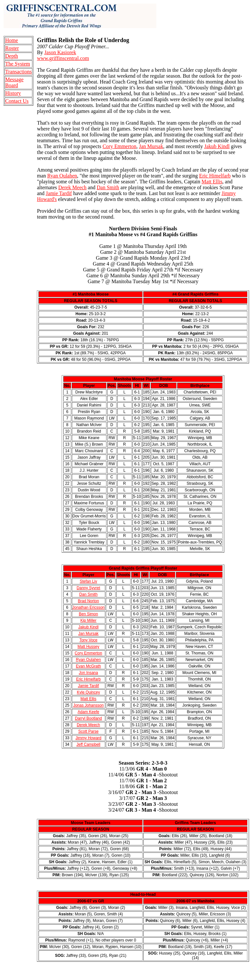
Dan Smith (108, 187)
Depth (12, 56)
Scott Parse (88, 731)
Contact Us (17, 101)
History (13, 93)
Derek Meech (72, 187)
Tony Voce (88, 640)
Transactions (18, 72)
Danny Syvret (88, 588)
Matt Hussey (89, 647)
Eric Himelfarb (215, 176)
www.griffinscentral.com (63, 58)
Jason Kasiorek (60, 52)
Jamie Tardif (59, 193)
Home (12, 40)
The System (18, 64)
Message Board (14, 82)
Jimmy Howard (88, 738)
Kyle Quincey (89, 692)
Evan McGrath (89, 666)
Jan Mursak (151, 146)
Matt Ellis (212, 182)
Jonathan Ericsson (89, 607)
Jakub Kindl (217, 146)
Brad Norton (89, 601)
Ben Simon (89, 614)
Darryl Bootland (89, 718)
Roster (12, 48)
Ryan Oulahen (62, 176)
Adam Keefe (88, 712)
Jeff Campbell (88, 744)
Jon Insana (89, 673)
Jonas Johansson (88, 705)
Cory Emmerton (119, 146)
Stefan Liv (88, 581)
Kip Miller (88, 620)
